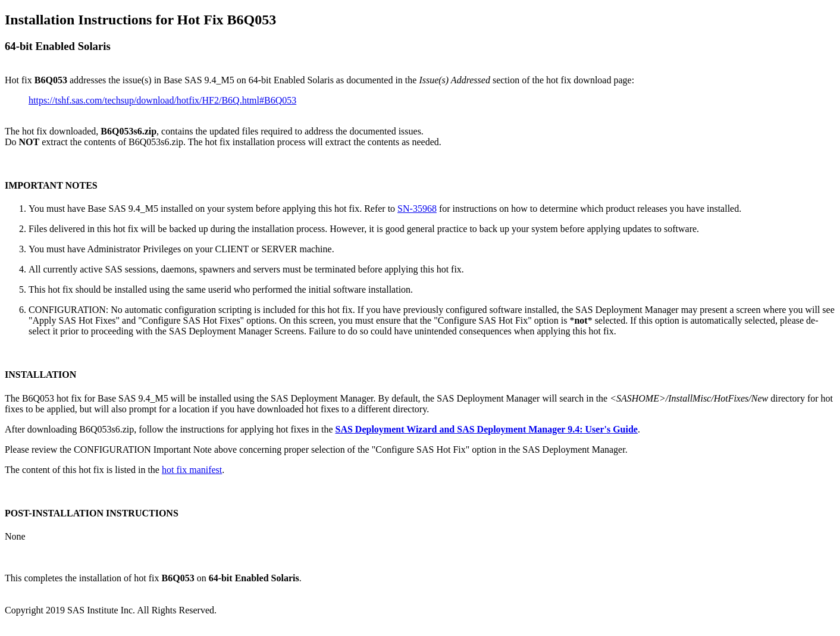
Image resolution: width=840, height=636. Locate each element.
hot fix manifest (192, 470)
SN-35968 (417, 209)
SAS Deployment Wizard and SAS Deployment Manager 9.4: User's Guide (486, 429)
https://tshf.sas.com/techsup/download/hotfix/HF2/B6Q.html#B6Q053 (162, 100)
